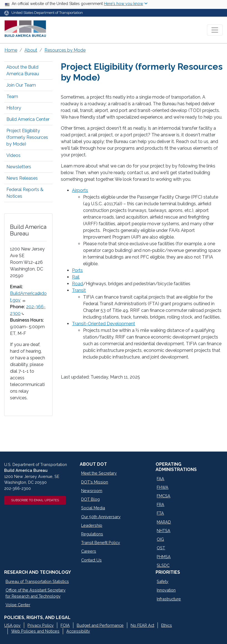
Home (11, 50)
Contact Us (91, 560)
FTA (160, 513)
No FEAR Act (142, 625)
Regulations (92, 534)
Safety (163, 581)
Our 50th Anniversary (101, 517)
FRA (160, 504)
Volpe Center (18, 605)
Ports (77, 270)
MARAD (164, 522)
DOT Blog (90, 499)
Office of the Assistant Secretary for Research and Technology (36, 593)
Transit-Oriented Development (103, 324)
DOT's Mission (95, 482)
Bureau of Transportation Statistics (37, 581)
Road (78, 284)
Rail (76, 277)
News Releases (22, 178)
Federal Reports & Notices (25, 193)
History (14, 108)
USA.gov (12, 625)
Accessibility (78, 631)
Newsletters (19, 167)
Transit (79, 290)
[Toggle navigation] (215, 30)
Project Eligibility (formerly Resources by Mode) (27, 137)
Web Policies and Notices (35, 631)
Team (12, 97)
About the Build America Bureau (23, 70)
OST (161, 548)
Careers (89, 551)
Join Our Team (21, 85)
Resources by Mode (65, 50)
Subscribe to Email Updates (35, 500)
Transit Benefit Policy (101, 542)
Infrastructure (169, 599)
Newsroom (92, 491)
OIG (160, 539)
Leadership (92, 525)
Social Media (93, 508)
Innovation (166, 590)
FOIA (65, 625)
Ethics (167, 625)
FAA (160, 479)
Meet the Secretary (99, 473)
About (31, 50)
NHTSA (164, 531)
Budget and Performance (100, 625)
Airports (80, 190)
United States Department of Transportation (47, 13)
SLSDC (163, 565)
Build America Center (28, 119)
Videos (13, 155)
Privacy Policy (41, 625)
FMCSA (164, 496)
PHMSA (164, 557)
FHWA (163, 487)
